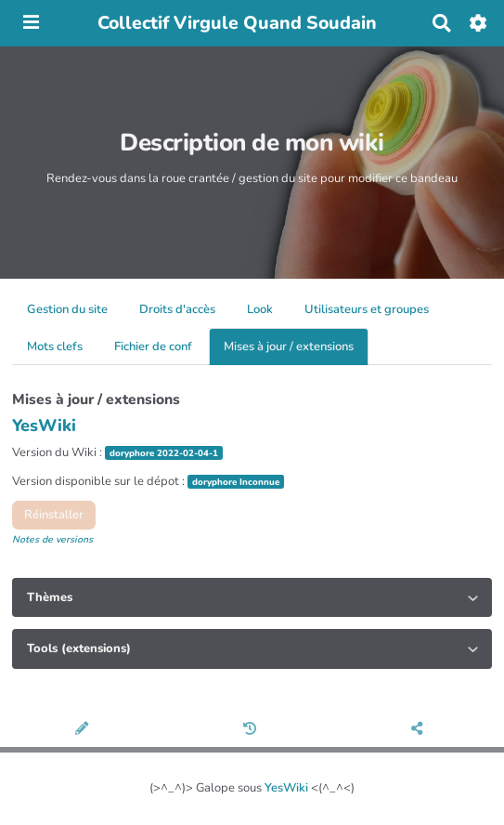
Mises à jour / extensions (289, 347)
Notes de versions (52, 539)
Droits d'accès (177, 309)
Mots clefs (55, 347)
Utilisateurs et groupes (367, 309)
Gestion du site (67, 309)
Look (260, 309)
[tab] (252, 597)
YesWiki (286, 788)
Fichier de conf (153, 347)
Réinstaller (54, 515)
